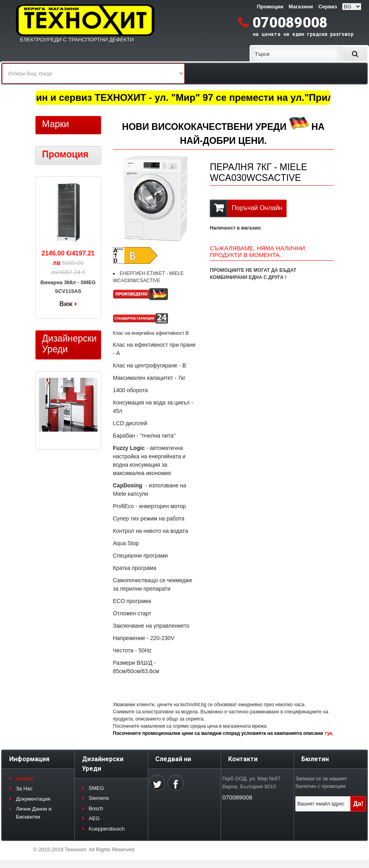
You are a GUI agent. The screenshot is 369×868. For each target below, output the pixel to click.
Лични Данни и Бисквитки (34, 813)
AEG (94, 818)
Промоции (270, 7)
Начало (25, 779)
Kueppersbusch (107, 829)
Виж (66, 304)
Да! (358, 804)
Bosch (96, 808)
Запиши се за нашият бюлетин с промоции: (321, 783)
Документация (33, 799)
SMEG (96, 788)
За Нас (24, 788)
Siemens (99, 798)
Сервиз (328, 7)
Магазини (301, 7)
